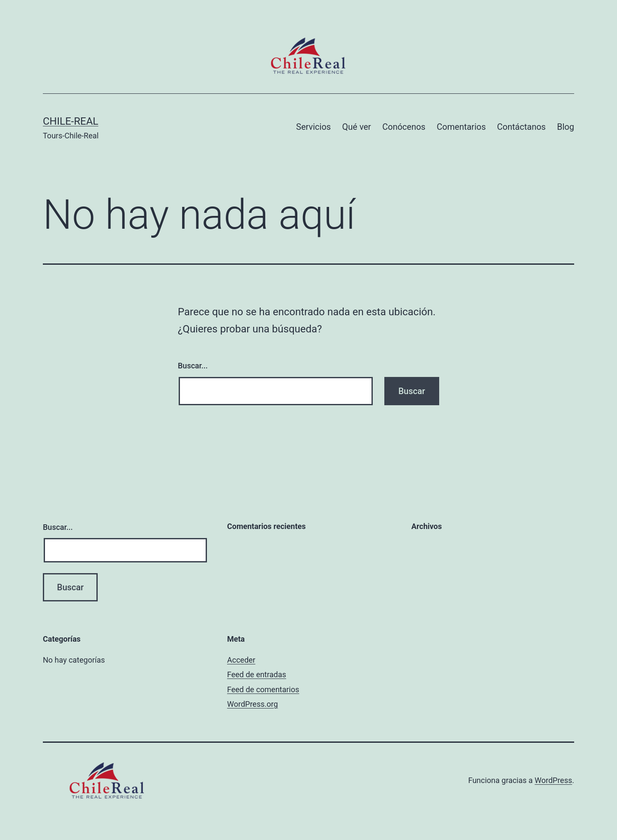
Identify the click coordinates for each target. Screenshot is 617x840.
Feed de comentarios (263, 689)
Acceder (241, 660)
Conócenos (404, 127)
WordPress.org (253, 704)
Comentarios (461, 127)
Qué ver (357, 127)
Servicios (313, 127)
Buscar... (193, 366)
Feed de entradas (257, 674)
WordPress (553, 780)
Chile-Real (70, 121)
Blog (566, 127)
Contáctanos (521, 127)
